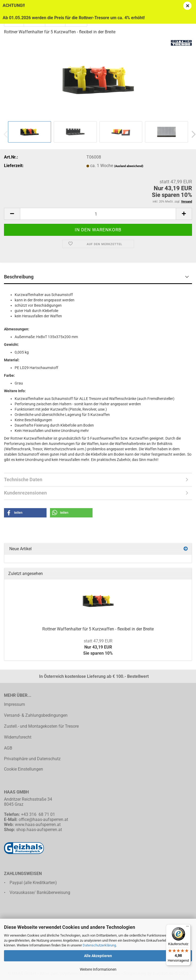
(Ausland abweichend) (129, 166)
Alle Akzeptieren (98, 956)
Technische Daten (23, 479)
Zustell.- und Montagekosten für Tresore (41, 726)
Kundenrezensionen (25, 493)
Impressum (14, 704)
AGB (8, 748)
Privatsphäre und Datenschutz (32, 759)
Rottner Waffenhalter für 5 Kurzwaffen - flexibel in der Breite (98, 629)
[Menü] (187, 928)
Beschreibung (19, 277)
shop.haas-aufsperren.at (39, 830)
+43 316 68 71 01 (38, 814)
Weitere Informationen (98, 969)
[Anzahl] (98, 214)
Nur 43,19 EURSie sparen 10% (98, 647)
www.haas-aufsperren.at (38, 825)
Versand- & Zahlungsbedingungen (36, 715)
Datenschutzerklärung (99, 945)
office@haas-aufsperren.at (43, 819)
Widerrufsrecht (18, 737)
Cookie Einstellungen (24, 769)
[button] (12, 214)
